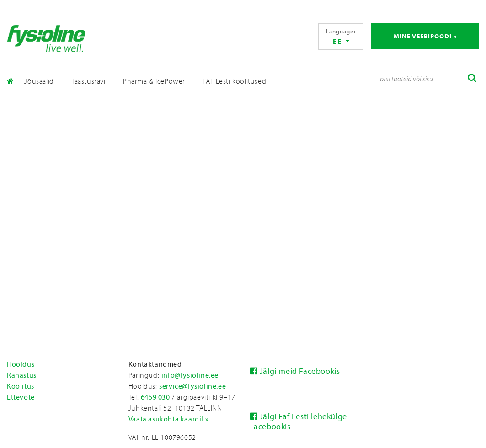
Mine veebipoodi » (425, 36)
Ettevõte (21, 397)
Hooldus (21, 364)
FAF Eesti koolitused (234, 81)
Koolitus (21, 386)
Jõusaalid (39, 81)
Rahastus (22, 375)
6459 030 (155, 397)
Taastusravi (88, 81)
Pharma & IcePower (154, 81)
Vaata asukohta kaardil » (168, 419)
